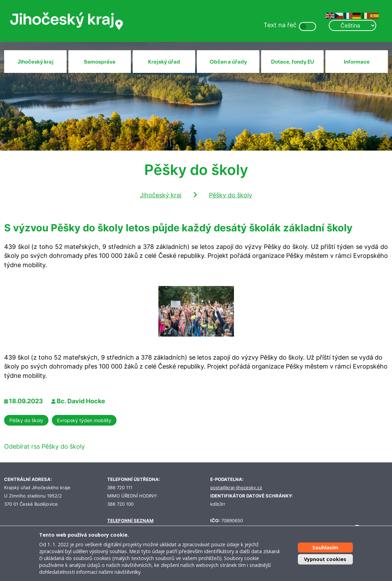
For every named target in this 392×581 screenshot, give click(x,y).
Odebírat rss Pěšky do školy (44, 446)
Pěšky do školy (231, 195)
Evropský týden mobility (84, 420)
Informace (357, 62)
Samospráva (100, 62)
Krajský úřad (164, 62)
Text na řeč (280, 25)
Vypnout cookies (325, 559)
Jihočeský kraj (36, 62)
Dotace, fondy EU (293, 62)
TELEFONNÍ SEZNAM (130, 521)
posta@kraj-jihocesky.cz (236, 488)
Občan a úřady (228, 62)
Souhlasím (325, 547)
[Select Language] (352, 25)
